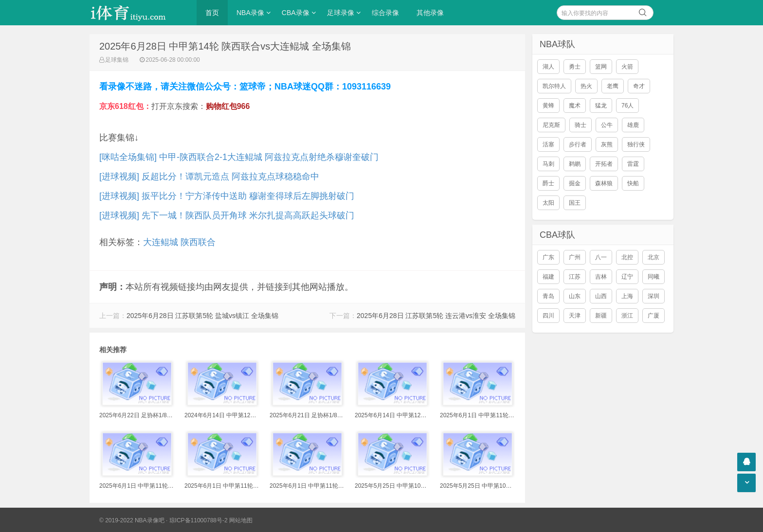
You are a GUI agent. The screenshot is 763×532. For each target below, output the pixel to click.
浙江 (627, 316)
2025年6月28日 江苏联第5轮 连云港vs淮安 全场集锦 (436, 316)
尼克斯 (551, 125)
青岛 (548, 296)
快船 (633, 183)
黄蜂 (548, 106)
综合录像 (385, 13)
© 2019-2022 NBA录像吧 (132, 520)
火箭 (627, 67)
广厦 (654, 316)
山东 (575, 296)
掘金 (575, 183)
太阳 (548, 203)
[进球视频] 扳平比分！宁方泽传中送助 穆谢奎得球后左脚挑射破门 (227, 196)
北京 (654, 257)
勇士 (575, 67)
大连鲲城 (161, 242)
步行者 (578, 144)
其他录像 (430, 13)
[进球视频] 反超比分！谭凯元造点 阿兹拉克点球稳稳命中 (209, 177)
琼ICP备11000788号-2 (199, 520)
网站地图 (241, 520)
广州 (575, 257)
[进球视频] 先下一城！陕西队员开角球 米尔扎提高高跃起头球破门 (227, 215)
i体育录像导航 (138, 13)
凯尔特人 (554, 86)
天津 (575, 316)
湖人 (548, 67)
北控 (627, 257)
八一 (601, 257)
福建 (548, 277)
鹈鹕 (575, 164)
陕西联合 (198, 242)
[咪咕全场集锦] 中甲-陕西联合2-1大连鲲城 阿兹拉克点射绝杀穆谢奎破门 (239, 157)
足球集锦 (117, 60)
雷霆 (633, 164)
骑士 (581, 125)
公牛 (607, 125)
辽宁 (627, 277)
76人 (627, 106)
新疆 (601, 316)
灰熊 (607, 144)
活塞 (548, 144)
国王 (575, 203)
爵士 (548, 183)
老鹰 (613, 86)
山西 (601, 296)
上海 (627, 296)
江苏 (575, 277)
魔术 (575, 106)
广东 (548, 257)
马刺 (548, 164)
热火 (586, 86)
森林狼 (604, 183)
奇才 (639, 86)
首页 (212, 13)
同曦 (654, 277)
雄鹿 (633, 125)
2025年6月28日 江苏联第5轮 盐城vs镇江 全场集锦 (202, 316)
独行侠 (636, 144)
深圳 (654, 296)
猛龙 (601, 106)
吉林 (601, 277)
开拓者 (604, 164)
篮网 (601, 67)
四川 (548, 316)
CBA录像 (296, 13)
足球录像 (341, 13)
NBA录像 (250, 13)
